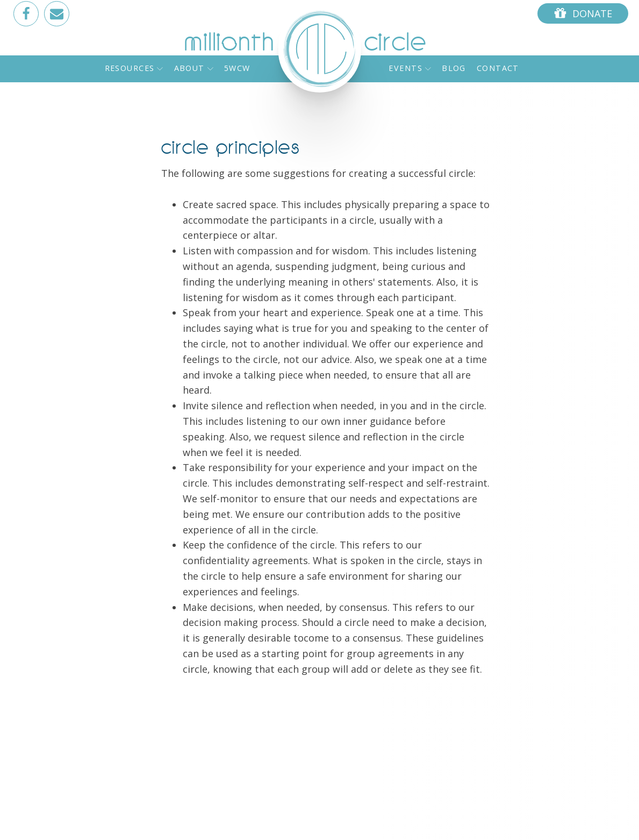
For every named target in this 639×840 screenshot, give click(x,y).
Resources (134, 68)
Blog (454, 68)
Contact (498, 68)
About (194, 68)
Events (410, 68)
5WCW (237, 68)
